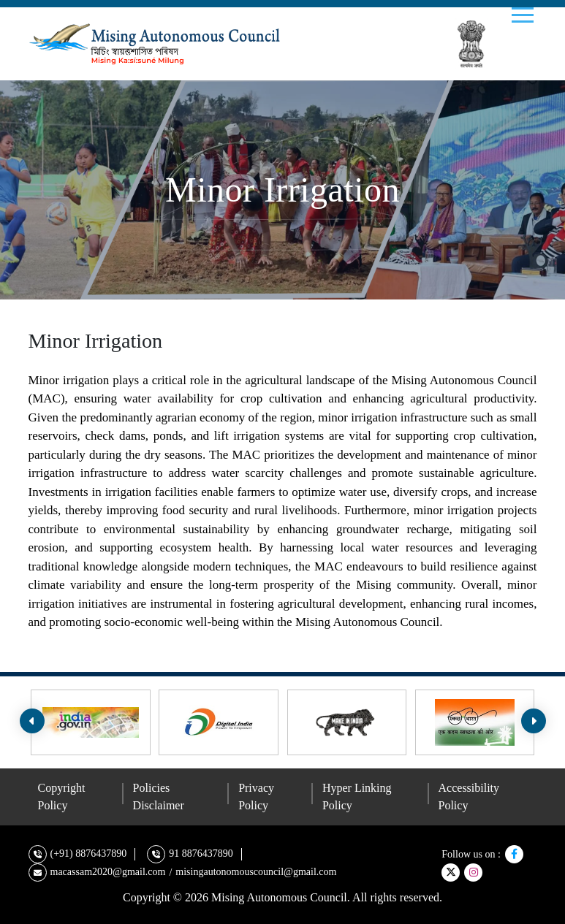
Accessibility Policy (469, 797)
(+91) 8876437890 (89, 854)
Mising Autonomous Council (279, 897)
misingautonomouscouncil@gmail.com (256, 872)
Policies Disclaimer (159, 797)
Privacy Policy (256, 797)
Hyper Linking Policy (357, 797)
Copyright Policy (62, 797)
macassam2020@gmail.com (108, 872)
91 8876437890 (201, 854)
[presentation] (32, 721)
